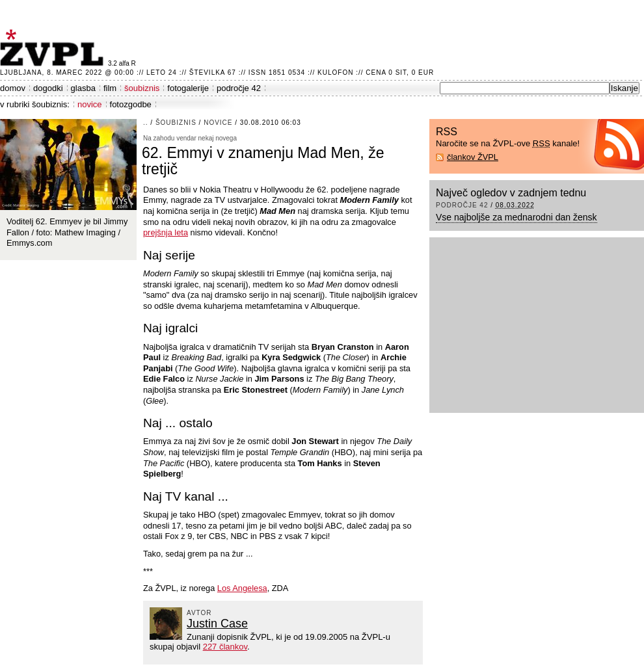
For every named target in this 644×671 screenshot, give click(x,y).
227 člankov (225, 647)
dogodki (48, 88)
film (110, 88)
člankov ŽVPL (473, 157)
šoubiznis (142, 88)
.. (146, 123)
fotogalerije (188, 88)
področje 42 (239, 88)
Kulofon (335, 72)
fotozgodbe (131, 104)
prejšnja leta (166, 232)
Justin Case (217, 624)
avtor (199, 613)
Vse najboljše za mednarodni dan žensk (517, 217)
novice (90, 104)
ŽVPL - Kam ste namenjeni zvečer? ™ (54, 48)
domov (13, 88)
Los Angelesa (242, 588)
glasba (83, 88)
